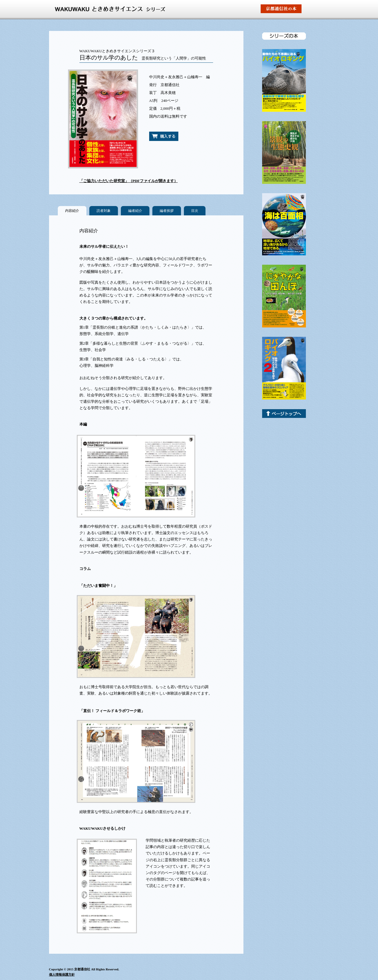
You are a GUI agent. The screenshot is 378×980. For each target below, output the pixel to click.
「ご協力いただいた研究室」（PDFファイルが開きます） (129, 181)
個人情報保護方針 (62, 974)
